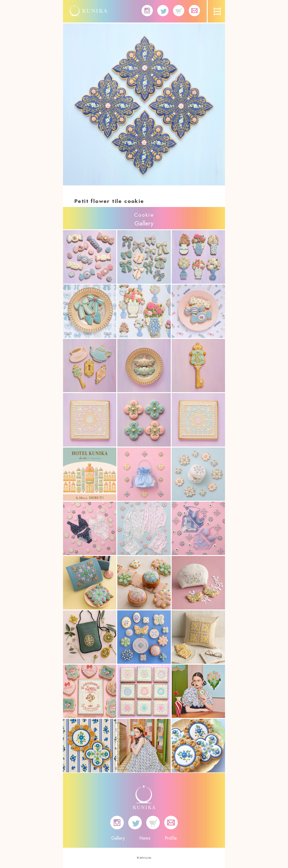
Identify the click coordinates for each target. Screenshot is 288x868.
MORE (144, 775)
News (145, 838)
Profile (171, 838)
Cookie (144, 215)
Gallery (118, 838)
